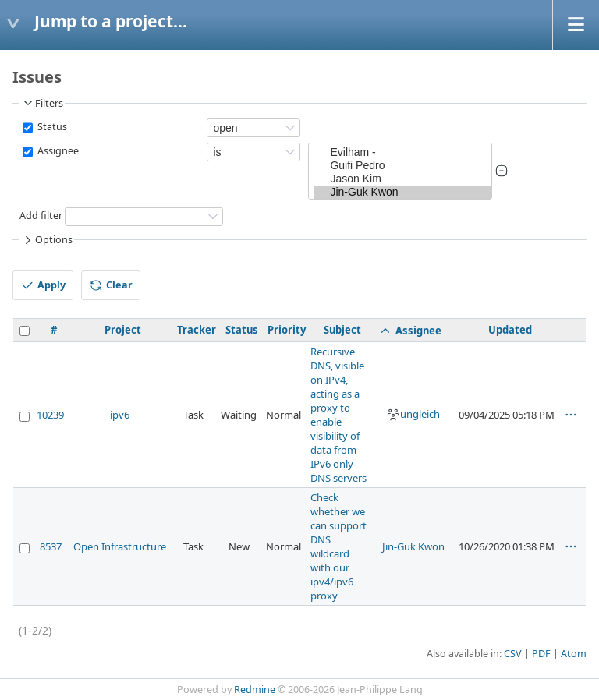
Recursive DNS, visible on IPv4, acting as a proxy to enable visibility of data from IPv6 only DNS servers (338, 415)
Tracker (197, 330)
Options (47, 240)
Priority (287, 330)
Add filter (41, 216)
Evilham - (403, 152)
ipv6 (120, 415)
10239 (50, 415)
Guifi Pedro (403, 166)
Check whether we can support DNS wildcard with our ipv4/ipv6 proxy (338, 546)
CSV (513, 654)
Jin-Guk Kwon (403, 192)
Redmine (255, 689)
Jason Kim (403, 179)
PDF (541, 654)
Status (51, 127)
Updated (510, 330)
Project (123, 330)
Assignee (57, 151)
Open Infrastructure (120, 546)
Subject (342, 330)
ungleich (413, 414)
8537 (51, 546)
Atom (574, 654)
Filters (42, 103)
